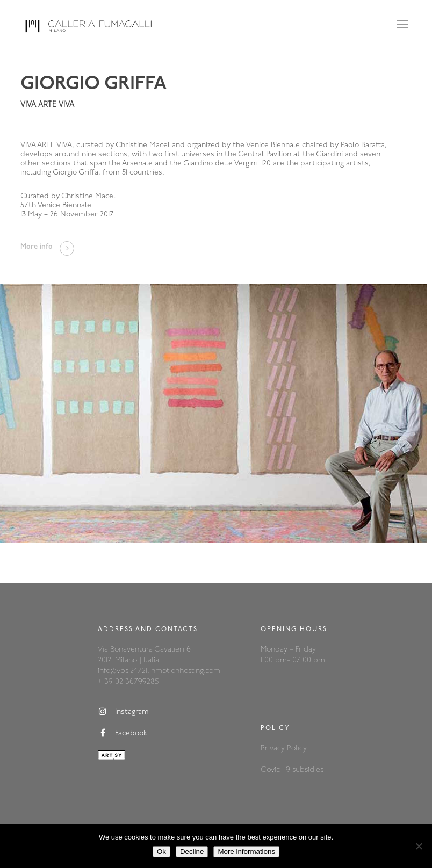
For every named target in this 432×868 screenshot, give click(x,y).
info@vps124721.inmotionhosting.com (159, 671)
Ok (161, 852)
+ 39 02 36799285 (128, 682)
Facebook (123, 733)
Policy (297, 748)
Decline (192, 852)
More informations (246, 852)
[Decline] (419, 846)
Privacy (274, 748)
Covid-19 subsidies (292, 770)
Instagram (123, 712)
